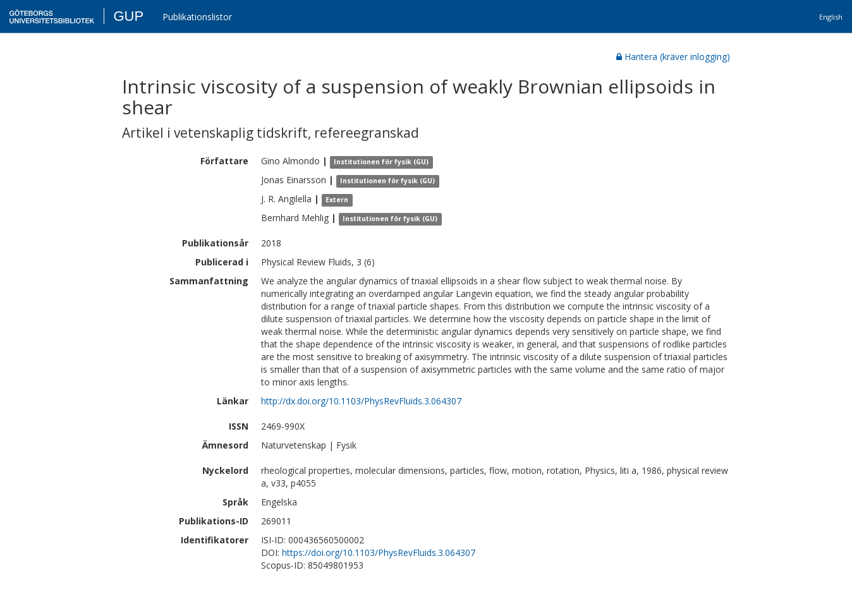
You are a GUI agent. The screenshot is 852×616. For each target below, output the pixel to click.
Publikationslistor (197, 17)
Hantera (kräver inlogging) (673, 57)
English (831, 17)
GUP (128, 16)
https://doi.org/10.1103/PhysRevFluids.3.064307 (379, 553)
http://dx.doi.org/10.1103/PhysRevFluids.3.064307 (361, 401)
